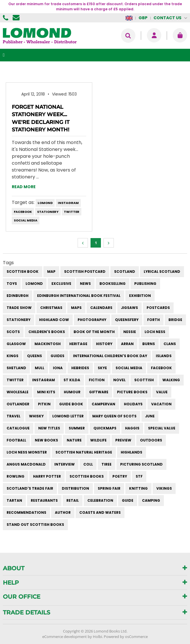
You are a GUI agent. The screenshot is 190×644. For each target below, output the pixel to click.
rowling (16, 476)
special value (162, 428)
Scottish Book (23, 272)
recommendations (26, 512)
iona (58, 368)
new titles (49, 428)
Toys (12, 284)
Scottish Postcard (85, 272)
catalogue (18, 428)
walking (171, 380)
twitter (72, 212)
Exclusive (61, 284)
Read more (24, 187)
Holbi (97, 637)
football (16, 440)
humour (72, 392)
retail (73, 500)
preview (123, 440)
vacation (161, 404)
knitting (138, 488)
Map (51, 272)
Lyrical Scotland (162, 272)
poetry (120, 476)
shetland (16, 368)
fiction (97, 380)
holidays (133, 404)
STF (139, 476)
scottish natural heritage (84, 452)
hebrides (80, 368)
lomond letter (68, 416)
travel (14, 416)
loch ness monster (27, 452)
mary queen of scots (114, 416)
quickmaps (105, 428)
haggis (132, 428)
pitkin (44, 404)
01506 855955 (6, 18)
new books (46, 440)
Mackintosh (48, 344)
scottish (144, 380)
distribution (75, 488)
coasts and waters (100, 512)
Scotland (125, 272)
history (104, 344)
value (162, 392)
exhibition (140, 296)
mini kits (46, 392)
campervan (103, 404)
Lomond (45, 203)
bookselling (113, 284)
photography (92, 320)
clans (170, 344)
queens (34, 356)
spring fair (109, 488)
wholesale (18, 392)
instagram (68, 203)
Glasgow (16, 344)
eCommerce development (65, 637)
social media (26, 220)
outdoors (151, 440)
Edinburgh (18, 296)
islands (164, 356)
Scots (13, 332)
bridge (175, 320)
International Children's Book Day (110, 356)
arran (127, 344)
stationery (48, 212)
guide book (71, 404)
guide (128, 500)
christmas (51, 308)
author (63, 512)
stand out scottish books (35, 525)
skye (102, 368)
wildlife (98, 440)
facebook (23, 212)
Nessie (130, 332)
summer (77, 428)
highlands (132, 452)
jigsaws (129, 308)
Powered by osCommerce (126, 637)
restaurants (44, 500)
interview (65, 464)
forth (153, 320)
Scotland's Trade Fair (30, 488)
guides (57, 356)
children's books (47, 332)
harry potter (47, 476)
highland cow (54, 320)
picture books (132, 392)
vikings (164, 488)
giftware (99, 392)
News (85, 284)
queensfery (127, 320)
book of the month (94, 332)
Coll (88, 464)
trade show (19, 308)
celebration (100, 500)
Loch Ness (155, 332)
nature (74, 440)
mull (40, 368)
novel (119, 380)
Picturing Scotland (141, 464)
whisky (36, 416)
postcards (158, 308)
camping (151, 500)
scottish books (87, 476)
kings (13, 356)
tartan (14, 500)
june (150, 416)
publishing (145, 284)
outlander (18, 404)
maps (76, 308)
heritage (78, 344)
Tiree (106, 464)
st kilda (72, 380)
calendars (101, 308)
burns (149, 344)
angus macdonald (26, 464)
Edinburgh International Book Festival (79, 296)
